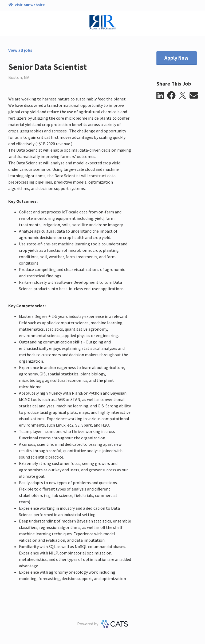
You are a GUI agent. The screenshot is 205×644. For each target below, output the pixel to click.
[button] (162, 96)
